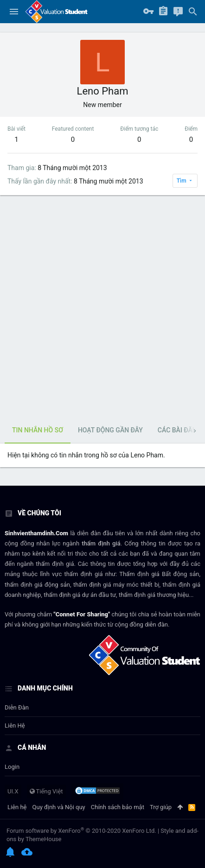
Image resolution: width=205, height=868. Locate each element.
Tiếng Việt (46, 791)
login (12, 767)
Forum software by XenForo (81, 831)
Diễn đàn (17, 707)
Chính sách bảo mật (118, 807)
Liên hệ (15, 725)
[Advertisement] (102, 307)
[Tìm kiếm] (193, 12)
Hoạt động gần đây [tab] (110, 430)
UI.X (13, 791)
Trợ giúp (161, 807)
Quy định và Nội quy (59, 807)
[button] (14, 12)
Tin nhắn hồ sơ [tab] (38, 430)
